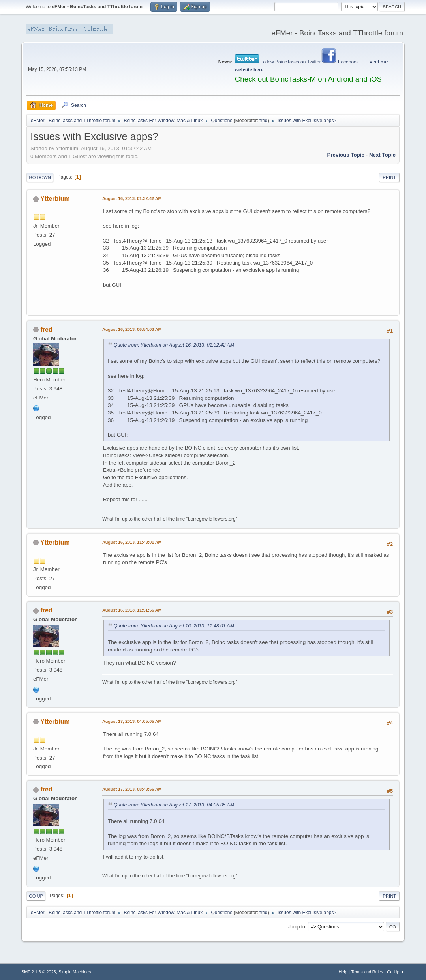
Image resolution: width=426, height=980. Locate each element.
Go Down (40, 177)
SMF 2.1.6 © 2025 (39, 972)
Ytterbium (55, 199)
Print (389, 177)
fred (264, 121)
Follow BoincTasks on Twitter (291, 62)
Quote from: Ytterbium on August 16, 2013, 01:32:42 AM (174, 345)
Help (343, 972)
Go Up (36, 896)
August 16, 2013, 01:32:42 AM (132, 198)
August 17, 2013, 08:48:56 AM (132, 789)
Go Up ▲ (396, 972)
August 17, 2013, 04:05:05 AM (132, 721)
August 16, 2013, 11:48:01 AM (132, 542)
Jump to (297, 927)
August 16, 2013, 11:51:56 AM (132, 610)
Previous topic (346, 155)
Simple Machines (75, 972)
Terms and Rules (367, 972)
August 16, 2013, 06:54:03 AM (132, 329)
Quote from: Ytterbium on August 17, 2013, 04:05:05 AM (174, 805)
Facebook (348, 62)
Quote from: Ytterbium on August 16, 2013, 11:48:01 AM (174, 626)
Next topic (382, 155)
